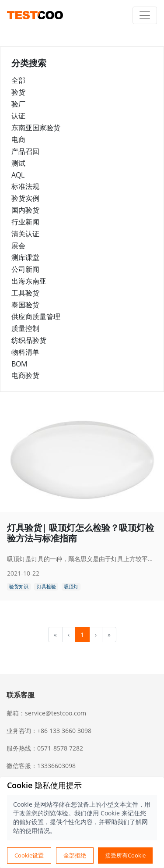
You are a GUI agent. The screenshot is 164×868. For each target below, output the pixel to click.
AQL (18, 175)
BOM (19, 364)
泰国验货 (25, 305)
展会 (18, 245)
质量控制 (25, 328)
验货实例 (25, 198)
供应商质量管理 (36, 317)
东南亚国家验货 (36, 128)
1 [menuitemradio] (82, 635)
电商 (18, 139)
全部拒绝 (75, 855)
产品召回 (25, 151)
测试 (18, 163)
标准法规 (25, 186)
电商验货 (25, 375)
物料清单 (25, 352)
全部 (18, 80)
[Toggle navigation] (145, 15)
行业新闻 (25, 222)
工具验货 (25, 293)
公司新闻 (25, 269)
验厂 (18, 104)
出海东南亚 (29, 281)
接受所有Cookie (125, 855)
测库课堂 (25, 257)
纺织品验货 (29, 340)
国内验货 (25, 210)
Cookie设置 (29, 855)
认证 (18, 116)
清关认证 (25, 234)
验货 (18, 92)
